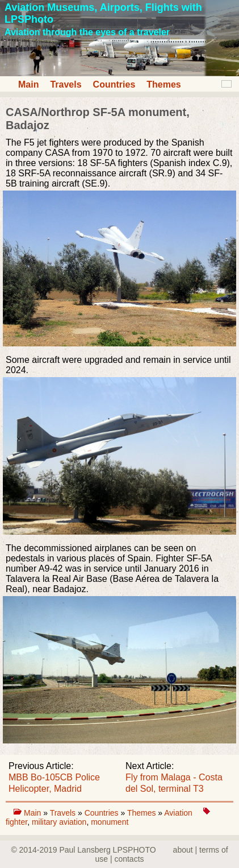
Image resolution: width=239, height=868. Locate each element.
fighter (16, 822)
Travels (66, 84)
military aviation (59, 822)
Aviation (179, 813)
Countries (114, 84)
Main (28, 84)
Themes (163, 84)
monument (110, 822)
